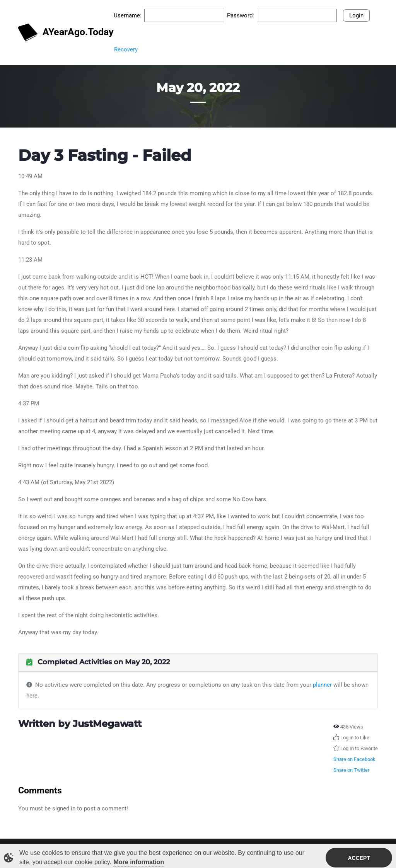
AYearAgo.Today (62, 33)
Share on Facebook (354, 759)
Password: (241, 15)
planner (322, 685)
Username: (128, 15)
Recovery (126, 49)
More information (139, 863)
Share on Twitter (351, 770)
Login (356, 15)
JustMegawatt (107, 724)
